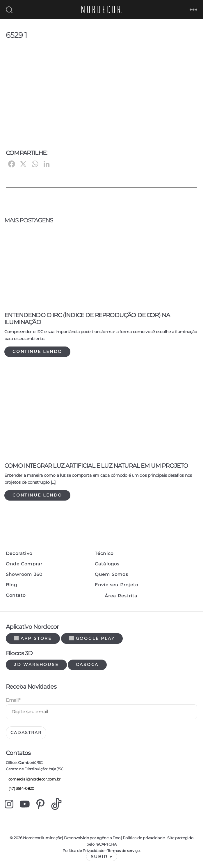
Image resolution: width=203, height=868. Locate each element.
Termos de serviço (123, 851)
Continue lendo (37, 351)
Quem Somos (111, 574)
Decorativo (19, 553)
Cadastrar (26, 733)
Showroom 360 (24, 574)
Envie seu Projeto (116, 585)
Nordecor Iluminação (42, 838)
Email (13, 700)
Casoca (87, 665)
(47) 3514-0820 (20, 789)
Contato (16, 595)
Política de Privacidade (83, 851)
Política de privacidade (144, 838)
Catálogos (107, 564)
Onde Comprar (24, 564)
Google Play (92, 638)
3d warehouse (36, 665)
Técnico (104, 553)
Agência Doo (108, 838)
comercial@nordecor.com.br (33, 779)
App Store (33, 638)
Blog (11, 585)
